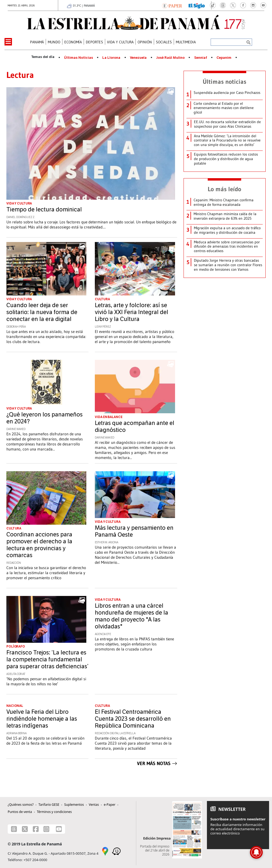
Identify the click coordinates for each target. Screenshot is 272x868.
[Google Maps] (105, 851)
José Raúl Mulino (170, 58)
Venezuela (138, 58)
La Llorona (111, 58)
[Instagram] (46, 829)
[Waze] (116, 851)
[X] (25, 829)
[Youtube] (59, 829)
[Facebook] (36, 829)
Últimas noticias (224, 82)
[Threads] (14, 829)
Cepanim (224, 58)
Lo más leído (224, 189)
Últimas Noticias (78, 58)
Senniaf (201, 58)
